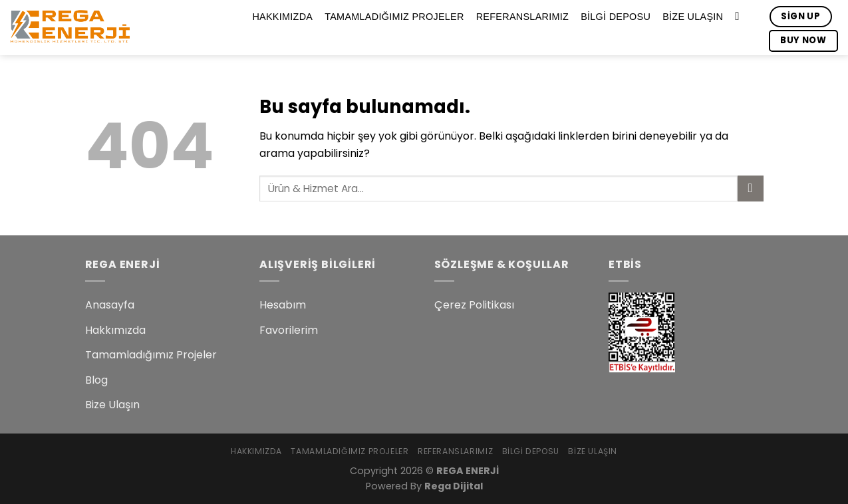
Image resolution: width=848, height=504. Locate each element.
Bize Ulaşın (693, 17)
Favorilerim (289, 330)
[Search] (741, 17)
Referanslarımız (522, 17)
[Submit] (751, 189)
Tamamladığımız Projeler (394, 17)
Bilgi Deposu (616, 17)
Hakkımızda (282, 17)
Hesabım (283, 305)
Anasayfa (110, 305)
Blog (96, 380)
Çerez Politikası (474, 305)
